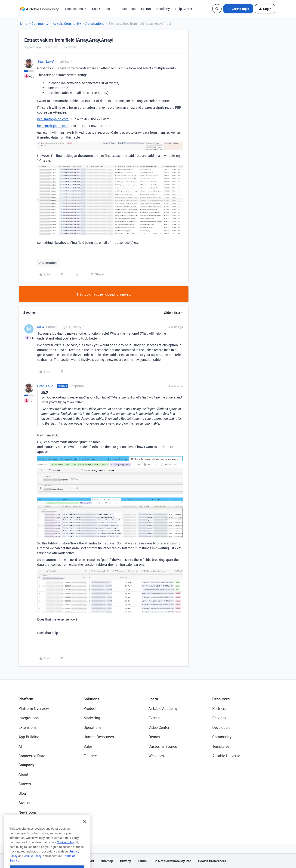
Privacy (125, 861)
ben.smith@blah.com (53, 119)
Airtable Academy (163, 708)
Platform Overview (34, 708)
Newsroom (27, 812)
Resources (221, 699)
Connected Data (32, 756)
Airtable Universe (226, 756)
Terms (142, 861)
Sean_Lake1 (46, 61)
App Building (29, 737)
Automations (95, 23)
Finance (90, 756)
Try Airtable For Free (35, 822)
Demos (154, 737)
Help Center (184, 9)
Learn (153, 699)
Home (23, 23)
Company (26, 765)
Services (219, 718)
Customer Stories (163, 746)
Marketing (92, 718)
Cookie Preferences (212, 861)
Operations (92, 727)
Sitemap (107, 861)
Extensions (28, 727)
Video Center (159, 727)
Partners (219, 708)
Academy (163, 9)
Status (24, 803)
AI (20, 746)
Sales (88, 746)
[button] (238, 9)
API (91, 861)
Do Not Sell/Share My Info (172, 861)
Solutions (91, 699)
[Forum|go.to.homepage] (39, 9)
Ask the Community (67, 23)
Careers (25, 784)
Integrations (29, 718)
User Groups (101, 9)
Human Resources (99, 737)
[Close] (85, 832)
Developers (221, 727)
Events (146, 9)
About (23, 774)
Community (40, 23)
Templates (221, 746)
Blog (22, 793)
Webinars (156, 756)
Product (90, 708)
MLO (41, 327)
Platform (26, 699)
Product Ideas (125, 9)
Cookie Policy (66, 852)
